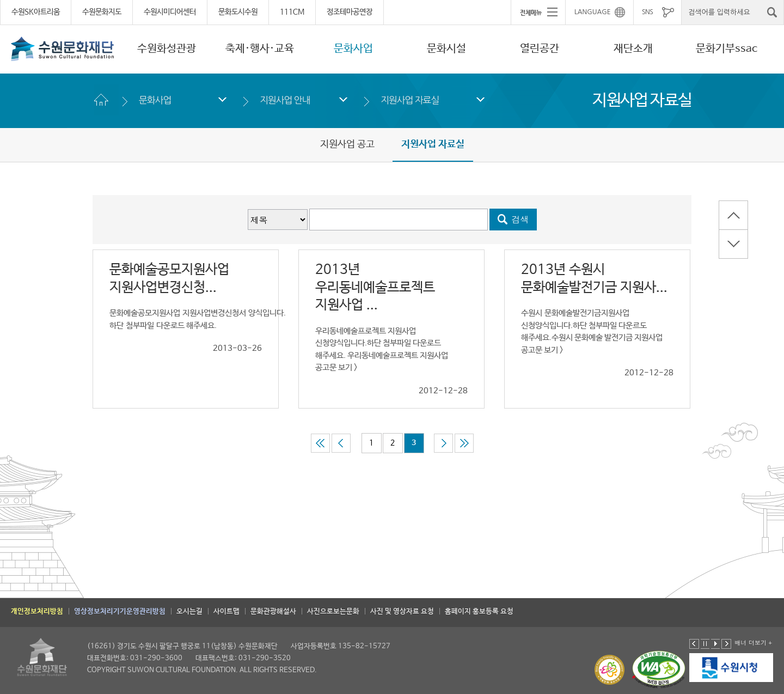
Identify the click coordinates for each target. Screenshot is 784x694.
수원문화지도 (102, 12)
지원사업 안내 (285, 100)
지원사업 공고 (347, 144)
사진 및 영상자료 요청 (402, 611)
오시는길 (189, 611)
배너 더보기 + (753, 643)
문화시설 (446, 49)
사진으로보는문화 (333, 611)
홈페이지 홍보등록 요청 (479, 611)
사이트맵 (226, 611)
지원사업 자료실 (410, 100)
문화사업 (353, 49)
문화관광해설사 (273, 611)
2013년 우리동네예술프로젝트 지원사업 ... (375, 287)
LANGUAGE (593, 12)
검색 (520, 219)
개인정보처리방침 (37, 611)
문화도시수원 (238, 12)
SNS (647, 12)
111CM (292, 12)
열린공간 (540, 49)
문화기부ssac (727, 49)
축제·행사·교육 (260, 49)
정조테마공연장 (350, 12)
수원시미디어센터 (170, 12)
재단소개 (633, 49)
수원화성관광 (167, 49)
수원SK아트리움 (36, 12)
